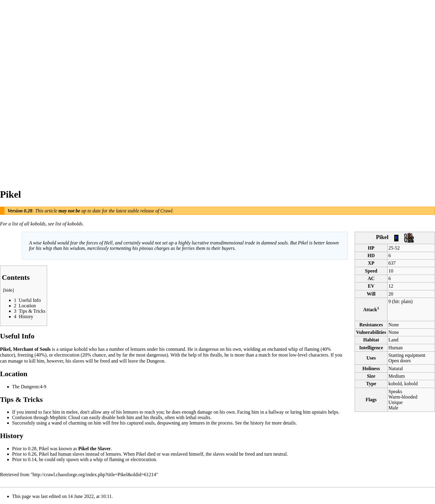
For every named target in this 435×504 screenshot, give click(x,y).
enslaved (179, 454)
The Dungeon (25, 387)
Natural (396, 368)
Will (371, 294)
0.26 (32, 454)
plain (406, 301)
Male (393, 408)
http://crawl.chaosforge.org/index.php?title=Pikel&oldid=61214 (94, 475)
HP (371, 248)
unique (66, 349)
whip (293, 349)
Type (371, 384)
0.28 (28, 211)
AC (371, 278)
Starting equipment (407, 355)
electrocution (67, 355)
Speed (371, 271)
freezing (25, 355)
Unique (396, 402)
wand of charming (69, 423)
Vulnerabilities (371, 332)
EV (371, 286)
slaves (78, 454)
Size (371, 376)
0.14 (32, 459)
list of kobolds (69, 224)
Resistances (371, 325)
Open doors (400, 361)
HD (371, 255)
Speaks (395, 391)
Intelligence (371, 348)
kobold (81, 349)
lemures (138, 349)
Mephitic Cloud (65, 417)
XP (371, 263)
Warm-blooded (403, 397)
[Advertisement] (24, 91)
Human (396, 348)
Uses (371, 358)
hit (396, 301)
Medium (397, 376)
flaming (312, 349)
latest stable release (135, 211)
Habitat (371, 340)
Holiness (371, 368)
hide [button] (8, 290)
